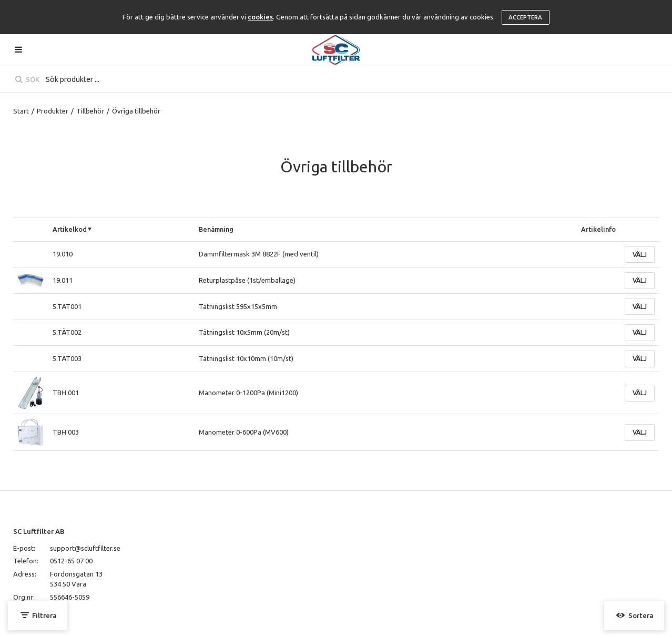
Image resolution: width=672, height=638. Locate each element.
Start (21, 111)
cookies (260, 17)
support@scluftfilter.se (85, 548)
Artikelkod (70, 229)
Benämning (216, 229)
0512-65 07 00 (71, 561)
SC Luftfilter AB (39, 531)
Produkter (53, 111)
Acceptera (525, 17)
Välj (640, 255)
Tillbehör (90, 111)
